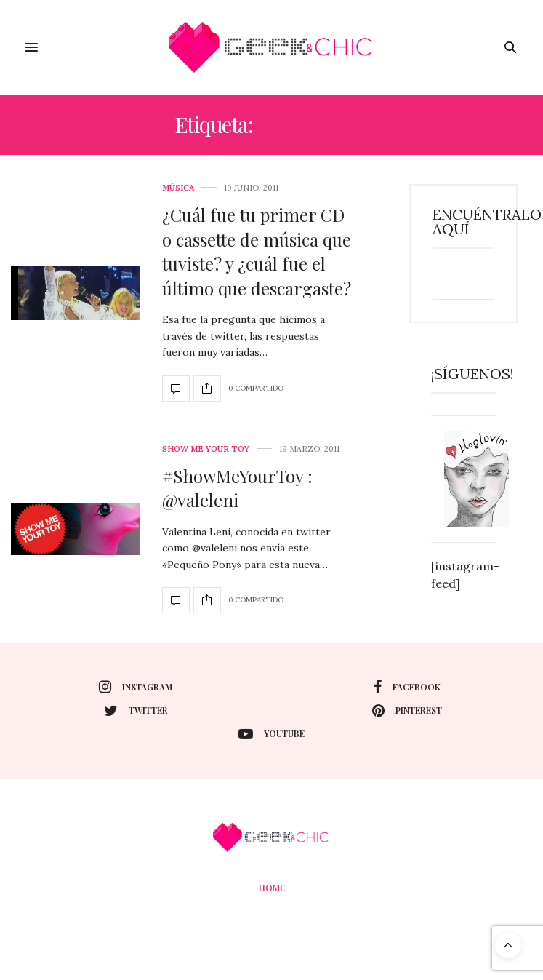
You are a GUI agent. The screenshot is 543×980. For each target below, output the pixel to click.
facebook (407, 687)
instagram (136, 687)
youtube (271, 734)
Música (178, 188)
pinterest (407, 711)
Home (272, 888)
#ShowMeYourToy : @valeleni (237, 488)
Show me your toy (206, 449)
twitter (136, 711)
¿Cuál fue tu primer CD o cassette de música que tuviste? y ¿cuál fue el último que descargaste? (257, 251)
